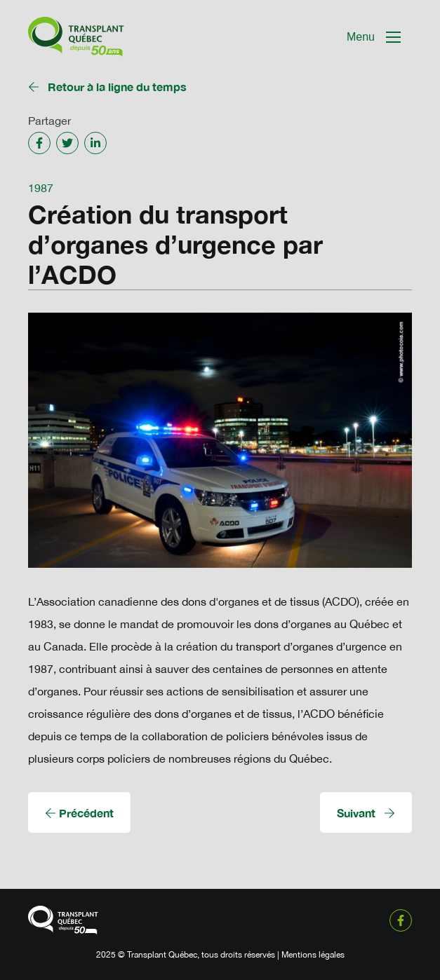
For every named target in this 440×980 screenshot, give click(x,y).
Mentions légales (313, 954)
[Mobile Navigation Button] (374, 37)
